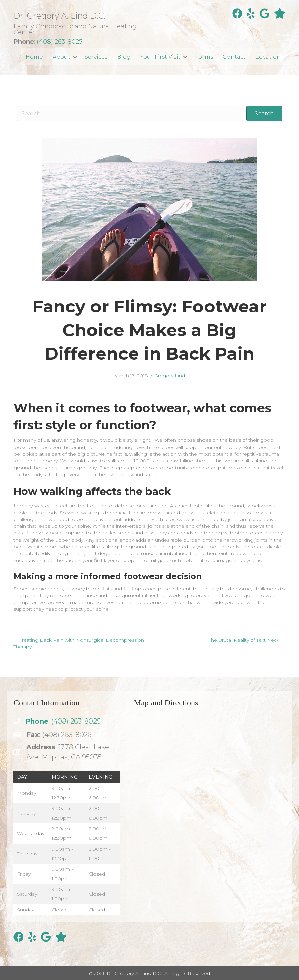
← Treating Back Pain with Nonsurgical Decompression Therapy (79, 643)
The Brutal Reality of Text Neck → (247, 640)
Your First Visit (160, 57)
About (61, 57)
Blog (124, 57)
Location (268, 57)
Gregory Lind (170, 376)
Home (34, 57)
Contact (234, 57)
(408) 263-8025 (60, 42)
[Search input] (130, 113)
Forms (204, 57)
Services (96, 57)
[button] (75, 57)
